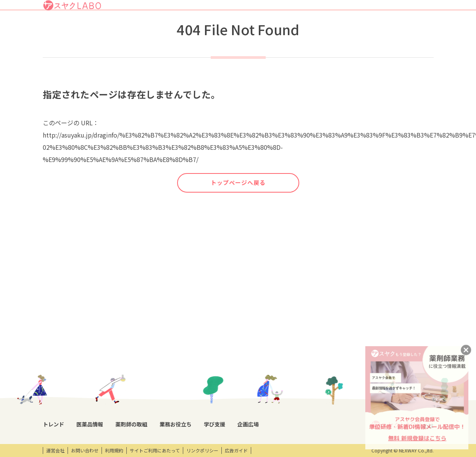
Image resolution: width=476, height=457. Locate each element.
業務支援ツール (210, 360)
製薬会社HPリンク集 (113, 425)
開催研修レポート (278, 360)
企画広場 (370, 28)
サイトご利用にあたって (155, 451)
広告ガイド (236, 451)
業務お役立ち (307, 28)
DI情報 (98, 360)
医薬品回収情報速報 (112, 373)
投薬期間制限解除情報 (114, 386)
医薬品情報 (232, 28)
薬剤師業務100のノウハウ (220, 399)
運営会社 (55, 451)
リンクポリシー (202, 451)
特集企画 (158, 373)
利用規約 (114, 451)
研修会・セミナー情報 (282, 373)
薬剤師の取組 (269, 28)
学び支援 (341, 28)
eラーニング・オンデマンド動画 (287, 389)
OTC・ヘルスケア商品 (114, 399)
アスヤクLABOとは (268, 9)
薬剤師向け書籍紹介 (214, 386)
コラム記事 (54, 373)
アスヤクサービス (409, 28)
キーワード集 (207, 373)
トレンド (201, 28)
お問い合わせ (85, 451)
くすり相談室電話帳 (112, 412)
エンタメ (340, 360)
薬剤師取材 (161, 360)
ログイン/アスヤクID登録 (340, 9)
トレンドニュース (61, 360)
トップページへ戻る (238, 211)
